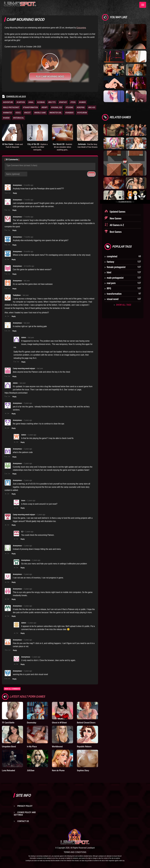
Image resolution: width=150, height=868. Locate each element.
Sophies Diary (83, 770)
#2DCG (18, 113)
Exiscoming (81, 28)
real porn (111, 283)
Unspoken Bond (9, 746)
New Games (115, 218)
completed (112, 256)
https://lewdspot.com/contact (16, 393)
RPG (109, 288)
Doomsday (32, 723)
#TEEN (73, 102)
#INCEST (27, 113)
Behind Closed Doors (86, 723)
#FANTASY (63, 102)
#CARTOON (21, 102)
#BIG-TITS (52, 102)
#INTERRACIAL (19, 118)
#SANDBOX (69, 113)
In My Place (32, 746)
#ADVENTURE (8, 102)
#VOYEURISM (82, 113)
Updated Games (117, 212)
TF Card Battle (8, 723)
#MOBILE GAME (40, 113)
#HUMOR (82, 102)
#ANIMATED (7, 113)
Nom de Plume (58, 770)
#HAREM (6, 118)
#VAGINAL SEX (57, 107)
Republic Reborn (84, 746)
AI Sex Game (13, 145)
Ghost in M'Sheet (59, 723)
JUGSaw (31, 770)
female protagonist (116, 267)
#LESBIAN (41, 102)
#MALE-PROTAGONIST (11, 107)
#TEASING (69, 107)
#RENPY (45, 107)
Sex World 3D (63, 147)
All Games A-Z (117, 225)
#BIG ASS (92, 107)
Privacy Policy (25, 806)
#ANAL (31, 102)
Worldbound (57, 746)
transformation (114, 294)
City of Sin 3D (37, 147)
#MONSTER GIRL (56, 113)
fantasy (110, 262)
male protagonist (115, 278)
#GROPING (81, 107)
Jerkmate (87, 145)
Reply (15, 193)
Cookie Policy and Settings (25, 814)
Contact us (23, 821)
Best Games (115, 232)
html (109, 272)
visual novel (113, 299)
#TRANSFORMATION (30, 107)
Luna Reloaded (8, 770)
